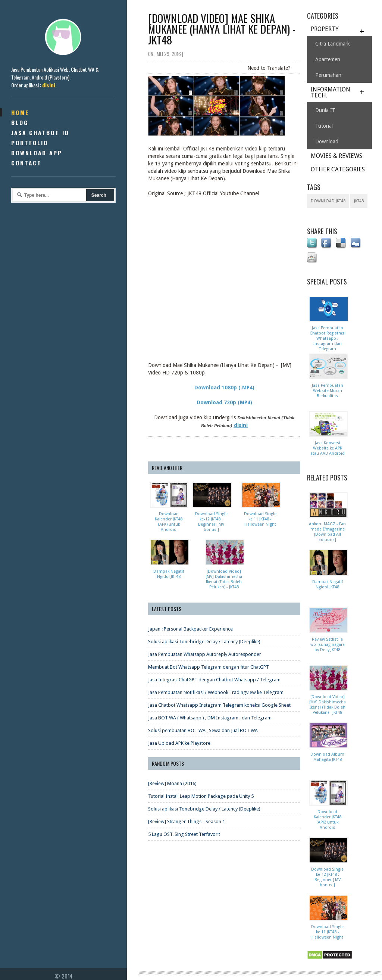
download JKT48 (328, 201)
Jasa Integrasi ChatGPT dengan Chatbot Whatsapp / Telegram (214, 680)
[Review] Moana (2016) (172, 783)
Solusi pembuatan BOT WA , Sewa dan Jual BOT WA (203, 730)
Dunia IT (325, 110)
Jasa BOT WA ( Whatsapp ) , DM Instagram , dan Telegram (210, 718)
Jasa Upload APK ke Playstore (179, 743)
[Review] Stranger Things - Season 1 (187, 822)
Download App (37, 153)
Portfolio (30, 143)
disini (49, 85)
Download (327, 141)
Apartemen (328, 59)
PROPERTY (325, 29)
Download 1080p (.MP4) (224, 388)
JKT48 (359, 201)
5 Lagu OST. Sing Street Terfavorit (184, 834)
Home (20, 112)
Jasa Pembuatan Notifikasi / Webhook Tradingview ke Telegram (216, 692)
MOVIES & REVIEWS (336, 156)
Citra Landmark (333, 44)
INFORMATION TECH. (331, 92)
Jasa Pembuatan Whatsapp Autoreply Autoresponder (205, 654)
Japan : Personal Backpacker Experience (190, 629)
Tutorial (324, 126)
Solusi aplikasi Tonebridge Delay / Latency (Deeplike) (204, 642)
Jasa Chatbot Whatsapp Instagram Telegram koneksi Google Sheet (219, 705)
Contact (26, 163)
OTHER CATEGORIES (338, 169)
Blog (20, 122)
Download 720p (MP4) (224, 402)
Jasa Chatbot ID (40, 133)
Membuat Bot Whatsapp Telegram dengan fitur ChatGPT (209, 667)
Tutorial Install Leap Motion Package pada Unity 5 (201, 796)
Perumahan (328, 75)
